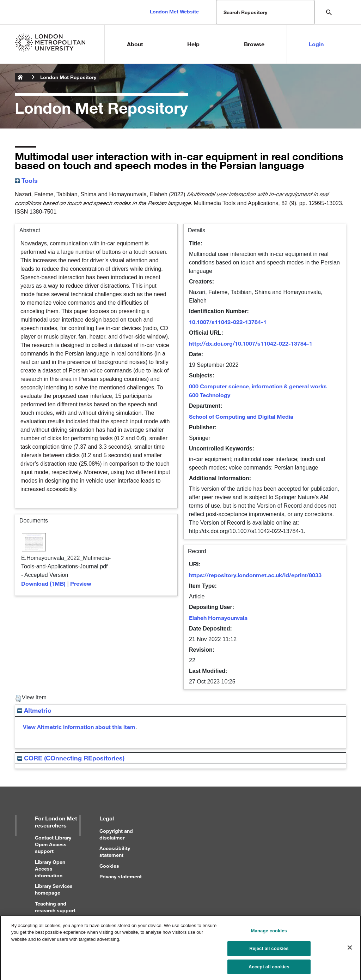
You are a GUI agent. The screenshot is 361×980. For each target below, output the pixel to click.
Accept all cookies (269, 969)
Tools (26, 180)
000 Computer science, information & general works (258, 386)
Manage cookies (269, 933)
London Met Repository (68, 77)
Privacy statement (121, 876)
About (135, 44)
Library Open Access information (50, 869)
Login (316, 44)
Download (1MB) (43, 583)
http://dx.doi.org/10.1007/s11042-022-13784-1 (251, 343)
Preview (81, 583)
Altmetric (34, 710)
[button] (18, 698)
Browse (254, 44)
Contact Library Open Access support (53, 844)
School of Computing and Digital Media (241, 416)
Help (193, 44)
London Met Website (174, 11)
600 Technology (210, 395)
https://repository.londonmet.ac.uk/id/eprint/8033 (255, 575)
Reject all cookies (269, 951)
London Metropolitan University (20, 77)
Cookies (109, 866)
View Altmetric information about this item (79, 727)
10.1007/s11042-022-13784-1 (228, 322)
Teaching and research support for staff (55, 910)
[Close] (350, 950)
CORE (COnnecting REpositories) (71, 758)
